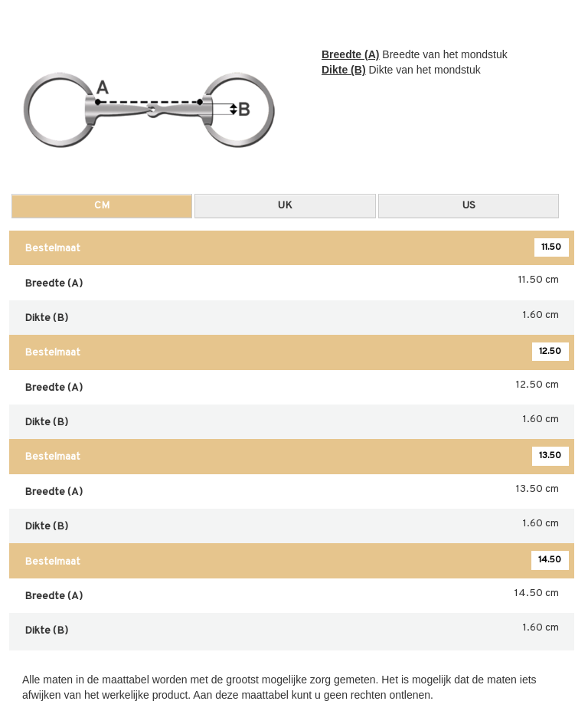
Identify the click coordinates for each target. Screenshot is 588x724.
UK (285, 206)
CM (102, 206)
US (469, 206)
